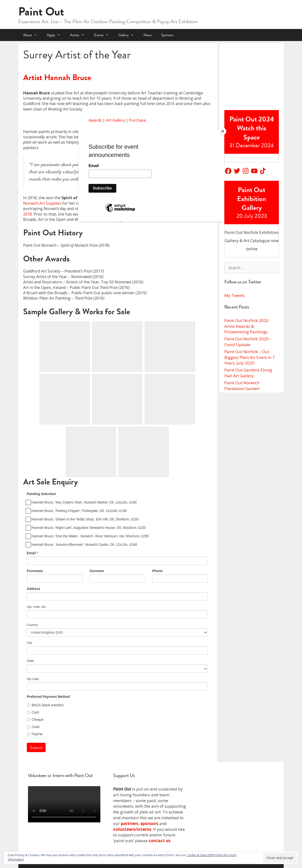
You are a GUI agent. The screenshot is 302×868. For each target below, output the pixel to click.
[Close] (223, 131)
